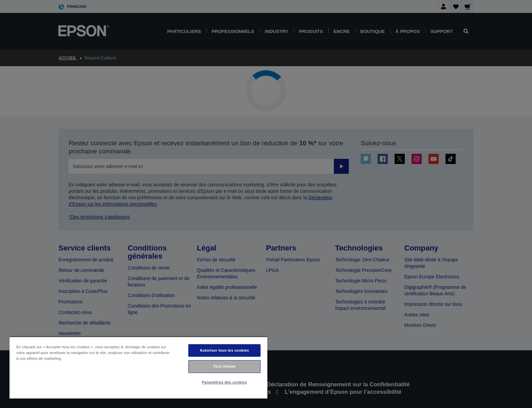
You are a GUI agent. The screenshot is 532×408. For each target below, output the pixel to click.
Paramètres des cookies (224, 382)
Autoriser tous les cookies (224, 350)
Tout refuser (224, 366)
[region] (138, 367)
